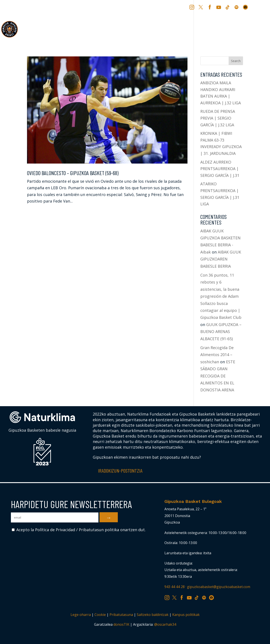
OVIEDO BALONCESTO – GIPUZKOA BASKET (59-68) (73, 173)
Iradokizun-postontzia (120, 471)
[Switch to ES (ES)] (262, 9)
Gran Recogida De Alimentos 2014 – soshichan (217, 355)
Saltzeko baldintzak (153, 615)
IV (246, 7)
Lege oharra (81, 615)
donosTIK (121, 624)
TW (201, 7)
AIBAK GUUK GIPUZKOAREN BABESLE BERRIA (221, 259)
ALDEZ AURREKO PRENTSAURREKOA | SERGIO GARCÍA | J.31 (220, 169)
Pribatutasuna (121, 615)
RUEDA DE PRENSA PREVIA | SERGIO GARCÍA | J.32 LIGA (218, 118)
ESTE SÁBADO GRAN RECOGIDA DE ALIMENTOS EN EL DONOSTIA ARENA (218, 376)
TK (228, 7)
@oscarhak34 (165, 624)
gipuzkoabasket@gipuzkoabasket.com (219, 587)
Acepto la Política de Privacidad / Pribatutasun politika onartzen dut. (79, 530)
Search (236, 61)
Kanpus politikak (186, 615)
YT (219, 7)
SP (237, 7)
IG (193, 7)
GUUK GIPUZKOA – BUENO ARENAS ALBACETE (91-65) (221, 332)
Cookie (100, 615)
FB (210, 7)
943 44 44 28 (175, 587)
